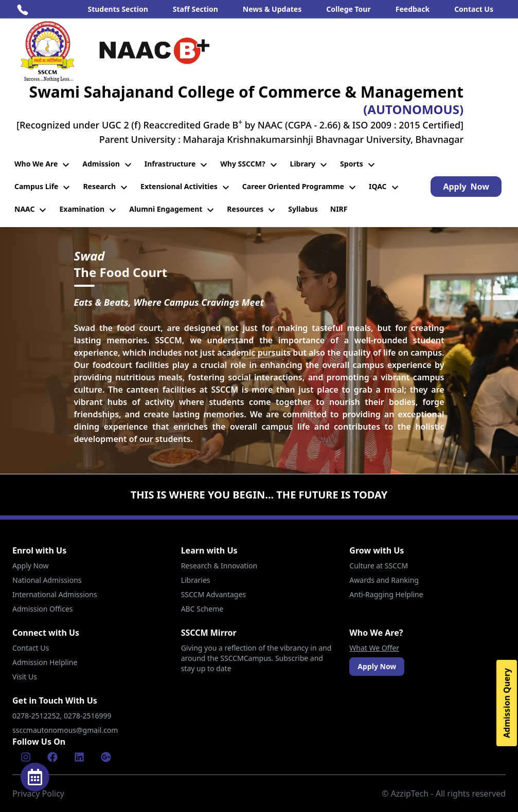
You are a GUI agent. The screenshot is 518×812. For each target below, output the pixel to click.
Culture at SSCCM (379, 566)
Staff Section (195, 9)
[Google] (106, 757)
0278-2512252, (38, 716)
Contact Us (474, 9)
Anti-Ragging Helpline (386, 594)
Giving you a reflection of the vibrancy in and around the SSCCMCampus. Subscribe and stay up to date (256, 658)
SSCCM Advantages (213, 594)
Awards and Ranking (384, 580)
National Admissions (47, 580)
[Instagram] (26, 757)
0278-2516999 (88, 716)
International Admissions (55, 594)
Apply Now (30, 566)
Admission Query (507, 703)
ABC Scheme (202, 609)
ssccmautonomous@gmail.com (65, 730)
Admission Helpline (45, 662)
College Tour (349, 9)
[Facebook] (52, 757)
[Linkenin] (79, 757)
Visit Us (25, 677)
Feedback (413, 9)
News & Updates (272, 9)
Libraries (196, 580)
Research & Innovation (219, 566)
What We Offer (374, 648)
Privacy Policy (38, 793)
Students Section (118, 9)
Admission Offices (43, 609)
